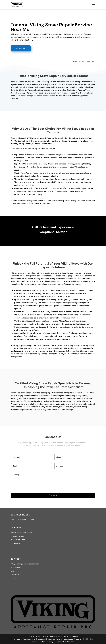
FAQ (12, 571)
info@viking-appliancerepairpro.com (25, 564)
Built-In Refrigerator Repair (21, 533)
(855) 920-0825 (16, 567)
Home (75, 61)
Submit (53, 495)
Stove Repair (16, 543)
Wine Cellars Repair (18, 540)
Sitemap (14, 578)
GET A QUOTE (21, 48)
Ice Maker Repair (17, 536)
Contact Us (15, 575)
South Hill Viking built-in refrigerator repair (36, 96)
